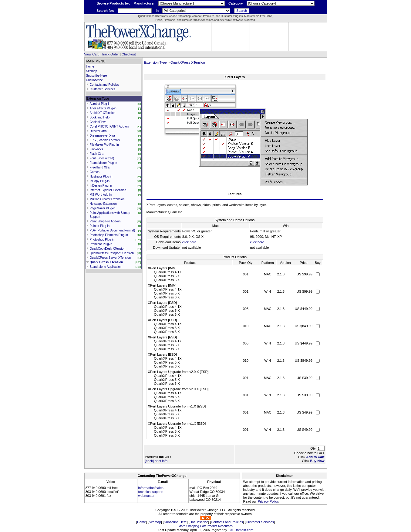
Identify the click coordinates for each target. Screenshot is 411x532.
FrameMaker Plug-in (104, 163)
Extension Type (155, 62)
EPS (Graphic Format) (105, 140)
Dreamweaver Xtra (102, 136)
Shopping (193, 526)
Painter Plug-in (100, 226)
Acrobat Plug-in (100, 104)
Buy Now (317, 461)
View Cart (91, 54)
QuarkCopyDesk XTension (108, 249)
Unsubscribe (95, 80)
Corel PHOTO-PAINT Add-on (109, 126)
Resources (225, 526)
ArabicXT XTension (103, 113)
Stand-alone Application (106, 267)
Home (90, 66)
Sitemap (92, 71)
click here (189, 242)
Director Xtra (98, 131)
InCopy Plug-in (100, 181)
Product (212, 526)
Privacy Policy (268, 501)
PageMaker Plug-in (103, 208)
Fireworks (96, 149)
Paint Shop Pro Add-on (105, 221)
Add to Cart (315, 457)
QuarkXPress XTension (106, 262)
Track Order (110, 54)
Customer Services (103, 89)
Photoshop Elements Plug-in (109, 235)
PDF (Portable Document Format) (113, 230)
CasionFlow (98, 122)
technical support (151, 492)
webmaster (147, 496)
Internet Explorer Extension (108, 190)
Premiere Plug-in (101, 244)
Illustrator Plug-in (101, 176)
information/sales (151, 488)
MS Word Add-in (101, 195)
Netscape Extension (103, 204)
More (182, 526)
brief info (161, 461)
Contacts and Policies (104, 85)
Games (95, 172)
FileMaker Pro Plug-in (104, 145)
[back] (149, 461)
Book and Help (100, 117)
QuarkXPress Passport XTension (112, 253)
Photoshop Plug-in (102, 239)
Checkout (129, 54)
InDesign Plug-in (101, 186)
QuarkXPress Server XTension (110, 258)
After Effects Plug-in (103, 108)
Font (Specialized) (102, 158)
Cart (203, 526)
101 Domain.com (241, 530)
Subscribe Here (97, 76)
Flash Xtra (97, 154)
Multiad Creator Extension (107, 199)
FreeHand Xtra (100, 167)
